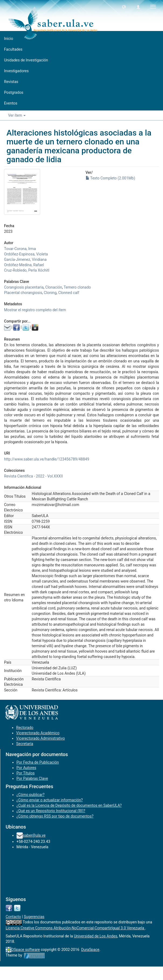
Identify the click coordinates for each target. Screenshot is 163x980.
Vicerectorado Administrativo (41, 738)
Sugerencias (34, 917)
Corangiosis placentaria (24, 287)
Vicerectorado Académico (38, 733)
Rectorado (25, 728)
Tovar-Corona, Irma (20, 249)
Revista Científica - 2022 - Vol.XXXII (33, 476)
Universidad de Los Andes (96, 936)
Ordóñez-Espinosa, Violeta (26, 254)
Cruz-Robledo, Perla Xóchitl (27, 270)
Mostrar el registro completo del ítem (35, 310)
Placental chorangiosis (23, 293)
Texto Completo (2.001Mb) (110, 178)
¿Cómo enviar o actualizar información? (50, 800)
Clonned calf (69, 293)
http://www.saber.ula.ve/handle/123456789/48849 (47, 459)
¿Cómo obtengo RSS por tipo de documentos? (55, 816)
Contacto (13, 917)
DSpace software (26, 950)
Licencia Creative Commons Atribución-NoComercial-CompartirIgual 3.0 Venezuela (75, 928)
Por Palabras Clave (32, 778)
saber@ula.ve (34, 835)
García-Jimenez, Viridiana (25, 259)
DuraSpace (90, 950)
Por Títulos (25, 773)
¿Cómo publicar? (30, 795)
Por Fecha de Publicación (38, 762)
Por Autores (26, 768)
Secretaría (25, 744)
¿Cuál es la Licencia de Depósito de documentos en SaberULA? (69, 805)
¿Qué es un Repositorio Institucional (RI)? (51, 811)
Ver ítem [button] (17, 115)
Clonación (54, 287)
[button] (124, 7)
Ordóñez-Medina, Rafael (24, 265)
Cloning (50, 293)
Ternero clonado (77, 287)
